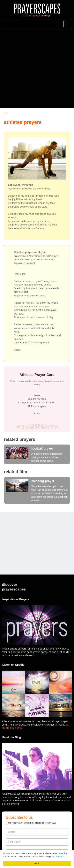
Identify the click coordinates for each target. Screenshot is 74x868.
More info (60, 857)
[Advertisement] (37, 69)
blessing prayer (43, 481)
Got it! (37, 863)
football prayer (42, 449)
